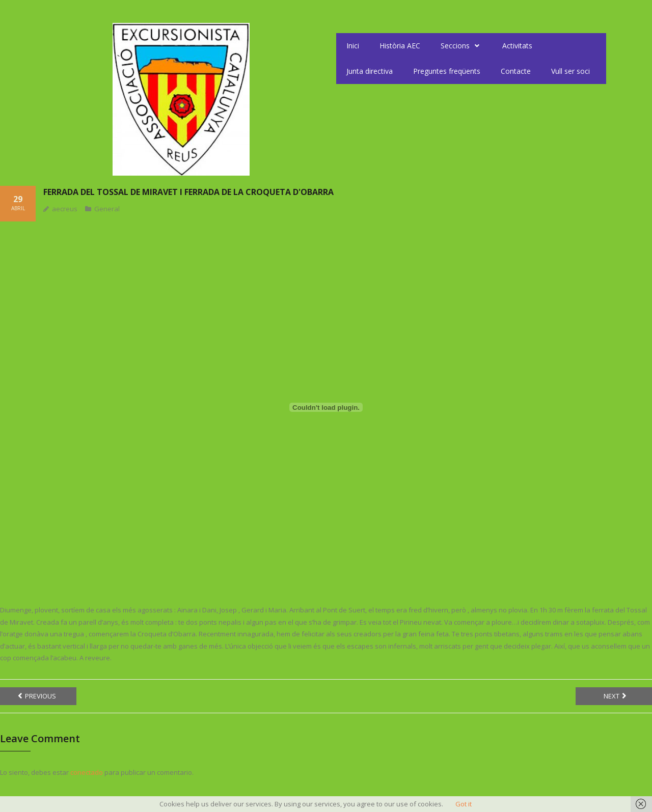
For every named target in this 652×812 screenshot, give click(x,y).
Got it (464, 804)
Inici (353, 46)
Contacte (516, 71)
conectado (87, 772)
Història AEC (400, 46)
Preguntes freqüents (447, 71)
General (107, 209)
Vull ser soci (570, 71)
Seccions (461, 46)
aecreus (65, 209)
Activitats (517, 46)
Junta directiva (370, 71)
